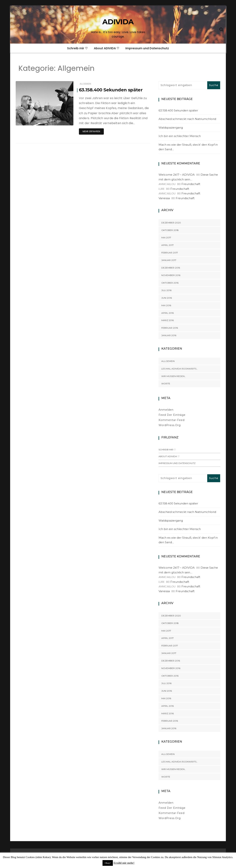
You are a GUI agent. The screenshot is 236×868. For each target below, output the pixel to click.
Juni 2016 (167, 298)
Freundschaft (191, 184)
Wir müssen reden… (174, 376)
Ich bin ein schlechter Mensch (180, 136)
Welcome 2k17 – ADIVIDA (177, 175)
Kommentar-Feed (172, 420)
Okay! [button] (108, 863)
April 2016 (168, 313)
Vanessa (164, 198)
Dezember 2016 (171, 268)
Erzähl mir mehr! (124, 863)
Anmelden (166, 410)
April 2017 (168, 245)
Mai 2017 (166, 238)
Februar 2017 (170, 253)
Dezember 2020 (171, 223)
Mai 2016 (166, 305)
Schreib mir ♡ (77, 48)
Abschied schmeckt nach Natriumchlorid (187, 119)
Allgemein (85, 84)
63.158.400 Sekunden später (111, 90)
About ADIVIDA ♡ (106, 48)
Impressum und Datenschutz (147, 48)
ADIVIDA (118, 22)
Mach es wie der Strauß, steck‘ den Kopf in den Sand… (188, 147)
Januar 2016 (169, 335)
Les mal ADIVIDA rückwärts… (180, 369)
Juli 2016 (166, 290)
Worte (166, 384)
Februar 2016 (170, 328)
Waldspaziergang (171, 128)
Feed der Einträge (172, 415)
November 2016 (171, 275)
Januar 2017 (169, 260)
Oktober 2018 (170, 230)
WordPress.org (170, 425)
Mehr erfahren (91, 131)
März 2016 (168, 320)
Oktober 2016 (170, 283)
